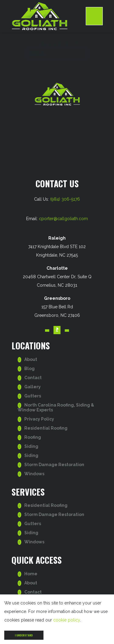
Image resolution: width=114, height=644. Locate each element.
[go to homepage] (49, 16)
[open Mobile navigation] (94, 16)
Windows (34, 474)
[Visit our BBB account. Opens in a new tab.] (57, 330)
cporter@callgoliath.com (63, 219)
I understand (24, 635)
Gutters (33, 396)
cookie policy (67, 620)
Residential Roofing (46, 428)
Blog (29, 369)
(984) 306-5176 (65, 199)
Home (31, 574)
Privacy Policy (39, 419)
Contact (33, 378)
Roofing (33, 437)
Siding (31, 446)
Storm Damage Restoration (54, 465)
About (31, 359)
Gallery (33, 387)
